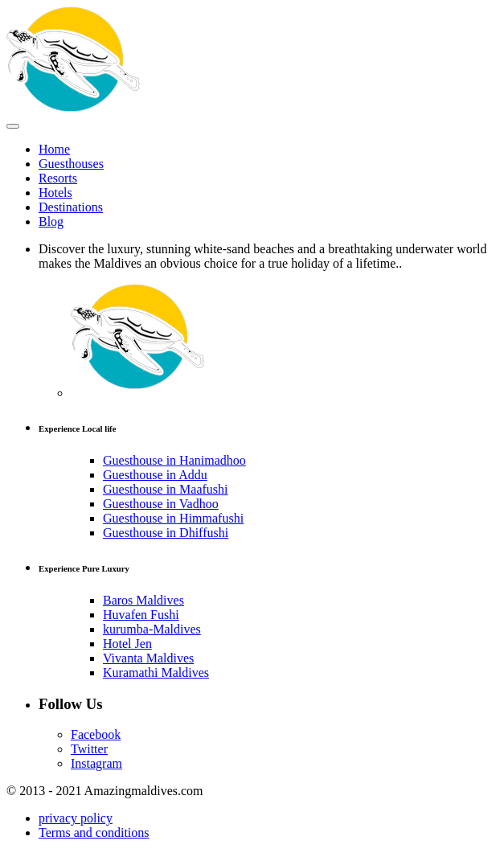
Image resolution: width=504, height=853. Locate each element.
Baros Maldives (143, 600)
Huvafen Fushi (141, 615)
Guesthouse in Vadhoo (161, 504)
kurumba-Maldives (152, 629)
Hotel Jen (127, 644)
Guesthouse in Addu (155, 475)
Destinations (71, 207)
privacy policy (76, 818)
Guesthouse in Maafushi (166, 489)
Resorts (58, 178)
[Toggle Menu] (13, 126)
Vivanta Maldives (148, 658)
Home (54, 149)
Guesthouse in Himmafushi (173, 518)
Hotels (55, 193)
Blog (51, 221)
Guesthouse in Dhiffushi (166, 533)
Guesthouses (71, 164)
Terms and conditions (94, 832)
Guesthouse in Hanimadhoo (174, 460)
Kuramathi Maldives (156, 673)
